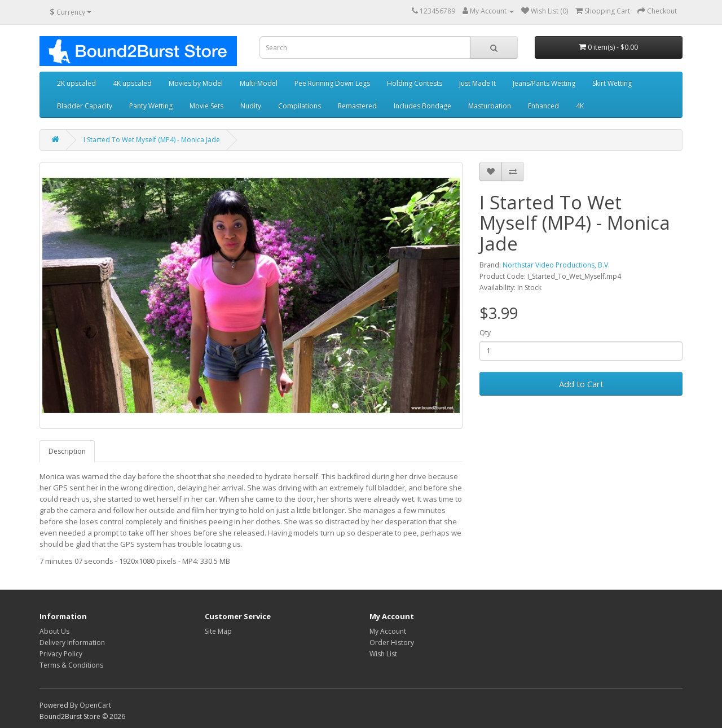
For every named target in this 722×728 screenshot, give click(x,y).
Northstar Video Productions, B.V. (556, 265)
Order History (392, 643)
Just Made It (477, 83)
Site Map (218, 631)
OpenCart (95, 705)
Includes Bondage (422, 106)
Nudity (251, 106)
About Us (54, 631)
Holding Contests (415, 83)
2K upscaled (76, 83)
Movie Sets (206, 106)
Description (67, 451)
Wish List (383, 654)
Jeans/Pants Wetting (544, 83)
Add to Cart (581, 384)
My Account (388, 631)
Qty (485, 333)
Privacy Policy (61, 654)
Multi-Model (259, 83)
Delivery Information (72, 643)
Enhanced (543, 106)
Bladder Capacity (85, 106)
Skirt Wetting (612, 83)
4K (580, 106)
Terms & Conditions (71, 665)
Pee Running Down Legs (332, 83)
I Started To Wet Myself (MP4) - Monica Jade (152, 140)
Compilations (300, 106)
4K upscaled (132, 83)
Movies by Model (196, 83)
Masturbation (490, 106)
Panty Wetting (151, 106)
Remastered (357, 106)
